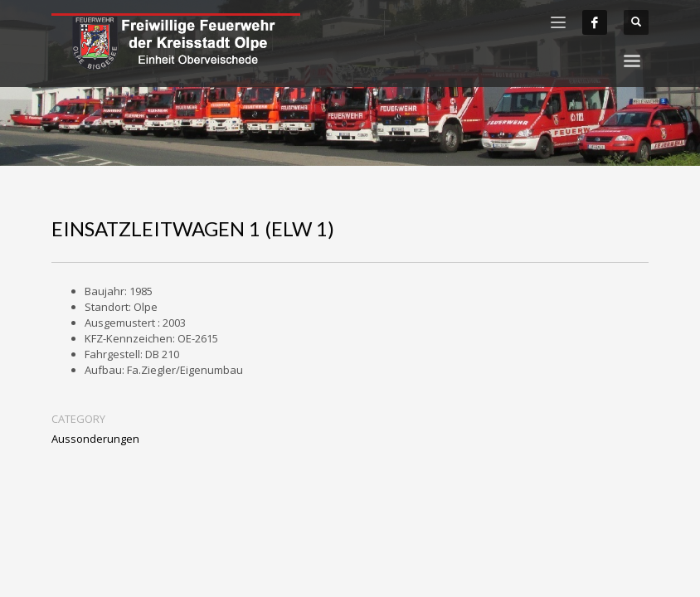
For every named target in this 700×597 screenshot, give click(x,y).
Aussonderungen (95, 439)
